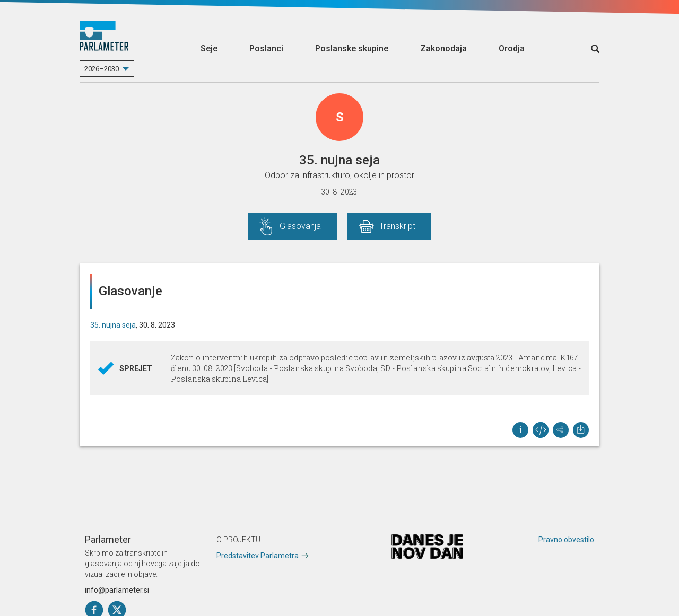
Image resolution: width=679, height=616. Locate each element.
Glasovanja (300, 226)
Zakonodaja (443, 49)
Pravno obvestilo (566, 540)
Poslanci (266, 49)
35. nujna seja (113, 325)
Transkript (397, 226)
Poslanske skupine (352, 49)
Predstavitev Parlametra (258, 556)
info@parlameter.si (117, 590)
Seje (209, 49)
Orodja (512, 49)
